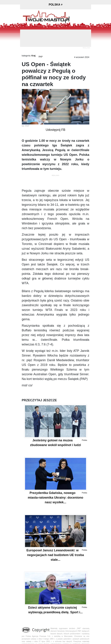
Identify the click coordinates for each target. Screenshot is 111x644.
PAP (41, 57)
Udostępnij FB (56, 130)
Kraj (34, 56)
